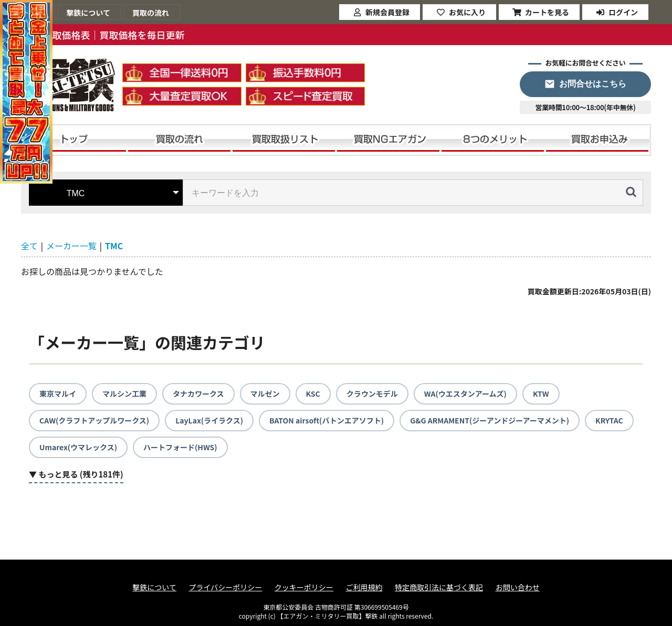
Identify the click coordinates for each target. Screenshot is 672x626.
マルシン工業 (124, 394)
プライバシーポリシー (226, 587)
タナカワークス (198, 394)
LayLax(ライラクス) (209, 420)
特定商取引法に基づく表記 (439, 587)
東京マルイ (58, 394)
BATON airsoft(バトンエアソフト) (327, 420)
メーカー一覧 (71, 246)
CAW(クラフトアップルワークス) (94, 420)
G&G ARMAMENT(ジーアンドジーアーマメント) (490, 420)
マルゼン (265, 394)
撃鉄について (154, 587)
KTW (541, 394)
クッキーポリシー (304, 587)
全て (29, 246)
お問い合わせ (518, 587)
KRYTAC (609, 420)
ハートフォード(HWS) (180, 447)
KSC (313, 394)
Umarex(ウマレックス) (78, 447)
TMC (114, 246)
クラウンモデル (372, 394)
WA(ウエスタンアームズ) (465, 394)
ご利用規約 (364, 587)
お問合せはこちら (593, 84)
